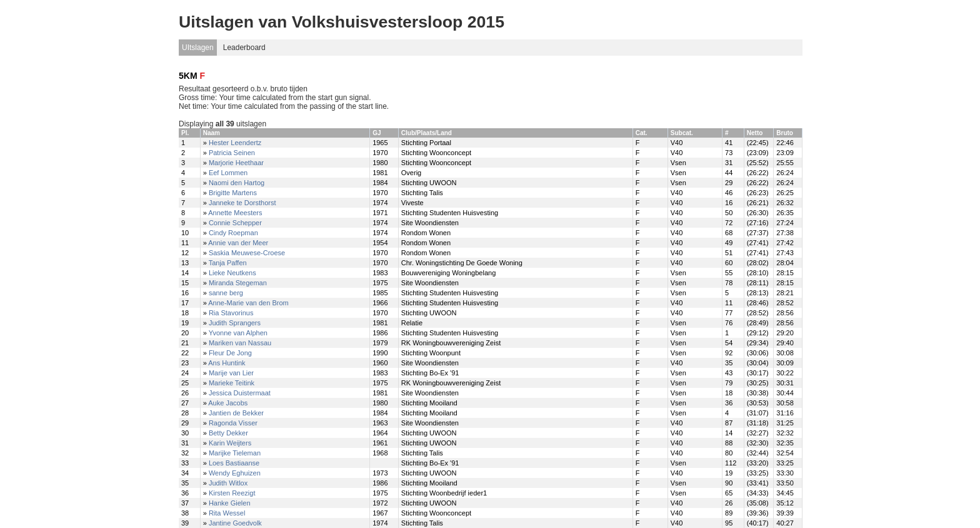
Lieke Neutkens (232, 273)
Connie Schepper (235, 223)
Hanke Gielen (230, 503)
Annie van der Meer (238, 243)
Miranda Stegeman (238, 283)
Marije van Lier (231, 373)
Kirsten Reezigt (232, 493)
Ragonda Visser (233, 423)
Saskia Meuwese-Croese (247, 253)
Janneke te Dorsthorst (242, 203)
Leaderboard (244, 48)
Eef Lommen (228, 173)
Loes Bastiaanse (234, 463)
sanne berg (226, 293)
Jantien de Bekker (236, 413)
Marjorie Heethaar (236, 163)
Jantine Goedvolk (235, 523)
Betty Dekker (228, 433)
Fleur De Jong (230, 353)
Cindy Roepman (233, 233)
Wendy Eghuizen (235, 473)
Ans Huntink (227, 363)
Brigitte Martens (233, 193)
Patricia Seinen (232, 153)
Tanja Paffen (228, 263)
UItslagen (198, 48)
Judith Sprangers (235, 323)
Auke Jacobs (228, 403)
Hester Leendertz (235, 143)
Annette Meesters (235, 213)
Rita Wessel (227, 513)
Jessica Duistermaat (240, 393)
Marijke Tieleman (235, 453)
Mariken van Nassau (240, 343)
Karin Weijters (230, 443)
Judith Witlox (228, 483)
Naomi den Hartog (237, 183)
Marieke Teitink (232, 383)
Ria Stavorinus (231, 313)
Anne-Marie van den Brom (248, 303)
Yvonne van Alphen (238, 333)
